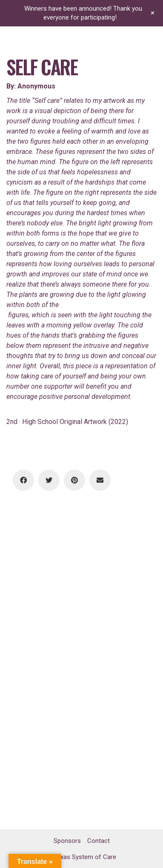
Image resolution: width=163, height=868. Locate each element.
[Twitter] (49, 480)
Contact (99, 841)
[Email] (100, 480)
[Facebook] (23, 480)
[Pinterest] (74, 480)
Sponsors (67, 841)
